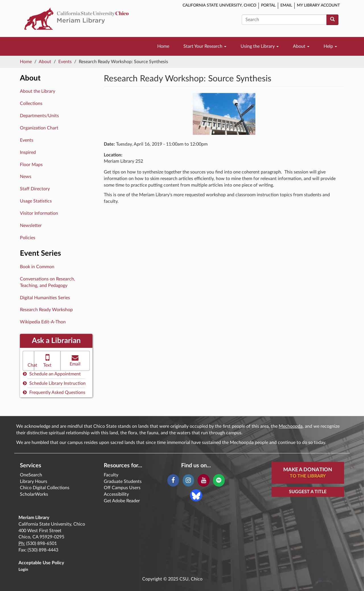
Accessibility (116, 494)
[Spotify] (219, 480)
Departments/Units (39, 116)
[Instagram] (188, 480)
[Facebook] (173, 480)
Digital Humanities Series (45, 298)
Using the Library (260, 46)
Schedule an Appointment (52, 374)
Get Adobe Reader (122, 501)
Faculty (111, 475)
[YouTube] (203, 480)
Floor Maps (31, 165)
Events (65, 62)
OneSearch (31, 475)
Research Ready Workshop (46, 310)
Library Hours (34, 482)
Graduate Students (123, 482)
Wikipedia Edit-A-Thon (43, 322)
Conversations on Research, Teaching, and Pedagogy (47, 282)
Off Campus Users (122, 488)
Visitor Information (39, 213)
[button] (28, 361)
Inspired (28, 152)
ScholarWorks (34, 494)
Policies (28, 238)
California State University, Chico (219, 5)
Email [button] (75, 360)
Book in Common (37, 267)
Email (286, 5)
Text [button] (47, 360)
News (26, 177)
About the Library (38, 91)
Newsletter (31, 226)
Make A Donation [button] (308, 473)
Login (23, 570)
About (301, 46)
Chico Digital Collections (45, 488)
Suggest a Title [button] (308, 492)
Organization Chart (39, 128)
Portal (268, 5)
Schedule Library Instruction (54, 383)
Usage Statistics (36, 201)
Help (330, 46)
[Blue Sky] (196, 495)
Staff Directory (35, 189)
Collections (31, 104)
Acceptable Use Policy (41, 563)
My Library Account (318, 5)
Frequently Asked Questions (54, 392)
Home (163, 46)
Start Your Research (205, 46)
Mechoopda (291, 426)
